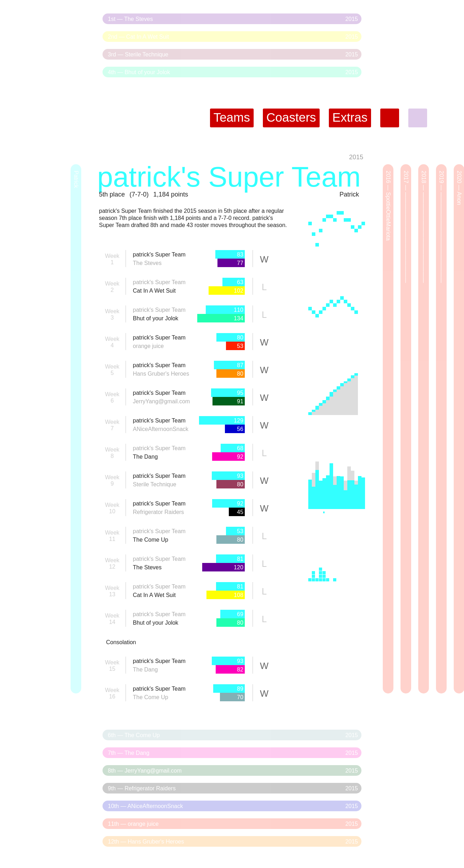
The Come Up (151, 540)
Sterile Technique (155, 484)
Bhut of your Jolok (156, 318)
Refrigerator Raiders (159, 512)
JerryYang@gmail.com (162, 401)
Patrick (349, 194)
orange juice (148, 346)
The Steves (147, 263)
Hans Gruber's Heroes (161, 374)
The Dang (145, 457)
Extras (350, 117)
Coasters (291, 117)
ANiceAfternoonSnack (161, 429)
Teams (232, 117)
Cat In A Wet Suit (154, 291)
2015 (356, 157)
